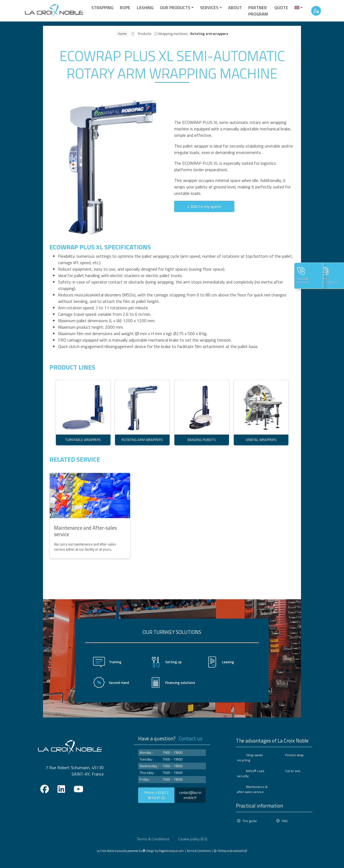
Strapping (102, 8)
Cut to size (292, 771)
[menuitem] (299, 8)
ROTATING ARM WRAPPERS (142, 440)
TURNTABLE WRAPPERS (83, 440)
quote (281, 8)
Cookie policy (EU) (193, 838)
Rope (125, 8)
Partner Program (258, 11)
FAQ (285, 820)
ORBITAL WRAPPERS (261, 440)
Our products (175, 8)
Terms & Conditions (153, 838)
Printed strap (294, 755)
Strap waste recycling (250, 758)
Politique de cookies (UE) (232, 850)
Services (209, 8)
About (235, 8)
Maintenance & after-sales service (252, 789)
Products (145, 34)
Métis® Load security (250, 773)
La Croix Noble (105, 850)
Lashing (145, 8)
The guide (250, 820)
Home (122, 34)
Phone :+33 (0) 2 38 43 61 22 (156, 795)
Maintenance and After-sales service (85, 531)
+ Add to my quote (204, 206)
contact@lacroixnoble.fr (190, 795)
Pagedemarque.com (171, 850)
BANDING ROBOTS (202, 440)
